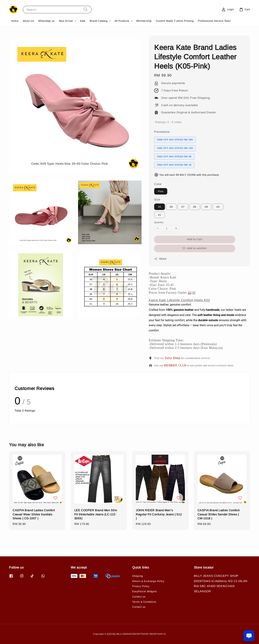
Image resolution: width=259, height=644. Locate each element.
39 (206, 207)
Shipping (138, 576)
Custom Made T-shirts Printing (175, 21)
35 (160, 207)
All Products (122, 21)
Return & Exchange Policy (148, 581)
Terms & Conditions (144, 602)
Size (157, 199)
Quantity (159, 222)
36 (171, 207)
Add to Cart (195, 239)
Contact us (139, 597)
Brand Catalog (99, 21)
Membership (144, 21)
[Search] (86, 9)
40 (218, 207)
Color (158, 184)
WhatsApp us (46, 21)
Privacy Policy (141, 586)
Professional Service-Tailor (214, 21)
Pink (161, 191)
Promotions (162, 132)
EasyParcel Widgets (145, 591)
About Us (28, 21)
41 (160, 215)
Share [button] (160, 259)
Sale (83, 21)
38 (195, 207)
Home (15, 21)
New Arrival (66, 21)
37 (183, 207)
